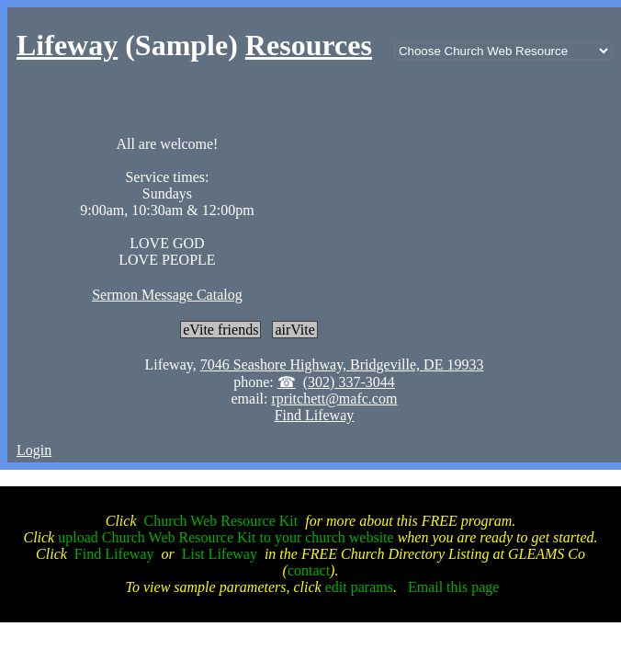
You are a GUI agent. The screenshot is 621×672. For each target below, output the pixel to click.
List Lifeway (220, 554)
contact (309, 570)
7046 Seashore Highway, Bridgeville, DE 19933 (342, 364)
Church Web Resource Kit (221, 521)
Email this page (454, 587)
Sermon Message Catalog (167, 295)
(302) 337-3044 (349, 382)
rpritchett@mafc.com (334, 399)
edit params (359, 587)
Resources (309, 45)
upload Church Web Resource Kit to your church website (226, 537)
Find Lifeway (315, 415)
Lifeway (67, 45)
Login (34, 450)
